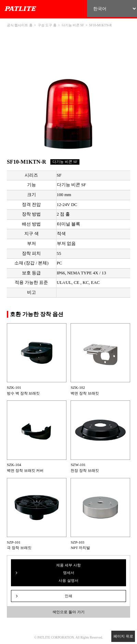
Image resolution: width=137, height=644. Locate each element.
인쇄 (68, 596)
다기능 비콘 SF (73, 25)
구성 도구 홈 (47, 25)
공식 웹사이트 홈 (20, 25)
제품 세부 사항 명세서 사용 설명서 (68, 573)
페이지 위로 (123, 636)
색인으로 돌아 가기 (68, 612)
